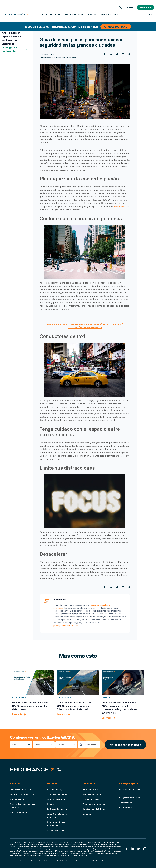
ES (151, 14)
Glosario (50, 804)
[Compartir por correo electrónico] (123, 54)
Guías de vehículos (55, 830)
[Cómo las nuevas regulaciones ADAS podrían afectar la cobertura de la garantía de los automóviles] (123, 682)
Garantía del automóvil (57, 799)
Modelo (61, 745)
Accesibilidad (126, 802)
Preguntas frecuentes (57, 794)
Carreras (87, 814)
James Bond (120, 206)
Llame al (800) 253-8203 (22, 789)
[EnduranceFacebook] (127, 849)
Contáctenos (125, 807)
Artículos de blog (54, 789)
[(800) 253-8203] (137, 14)
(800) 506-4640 (116, 27)
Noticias (106, 698)
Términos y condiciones (83, 861)
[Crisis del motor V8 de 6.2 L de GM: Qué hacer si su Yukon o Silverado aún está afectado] (78, 682)
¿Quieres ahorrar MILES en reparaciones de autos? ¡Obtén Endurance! (85, 324)
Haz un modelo (19, 698)
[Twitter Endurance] (139, 849)
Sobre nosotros (90, 789)
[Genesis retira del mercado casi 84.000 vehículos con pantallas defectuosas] (33, 682)
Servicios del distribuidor (95, 809)
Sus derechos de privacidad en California (38, 861)
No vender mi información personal (63, 861)
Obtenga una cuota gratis (15, 49)
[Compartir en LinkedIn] (111, 54)
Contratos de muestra (57, 809)
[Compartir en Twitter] (117, 54)
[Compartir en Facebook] (105, 54)
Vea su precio (146, 7)
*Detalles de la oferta (99, 861)
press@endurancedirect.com (66, 625)
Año (14, 745)
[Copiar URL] (129, 54)
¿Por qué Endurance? (93, 794)
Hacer (37, 745)
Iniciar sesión (127, 7)
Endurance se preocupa (94, 804)
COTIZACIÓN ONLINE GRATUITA (85, 327)
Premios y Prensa (91, 799)
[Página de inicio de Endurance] (17, 14)
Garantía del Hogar (19, 812)
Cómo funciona (17, 799)
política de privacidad (17, 861)
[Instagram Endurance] (145, 849)
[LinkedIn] (133, 849)
